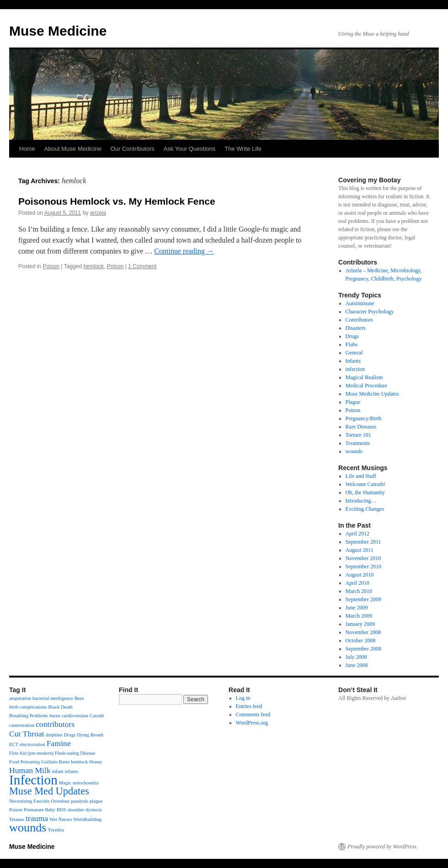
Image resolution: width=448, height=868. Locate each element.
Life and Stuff (361, 476)
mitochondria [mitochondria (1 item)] (86, 783)
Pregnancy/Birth (364, 418)
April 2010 (357, 583)
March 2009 (359, 616)
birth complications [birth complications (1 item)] (28, 707)
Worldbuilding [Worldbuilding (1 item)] (87, 819)
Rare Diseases (361, 427)
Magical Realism (364, 377)
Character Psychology (370, 312)
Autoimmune (360, 303)
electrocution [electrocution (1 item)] (32, 744)
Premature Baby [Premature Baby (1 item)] (40, 810)
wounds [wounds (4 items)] (28, 828)
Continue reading (184, 251)
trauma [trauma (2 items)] (37, 818)
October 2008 (361, 640)
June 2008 (357, 665)
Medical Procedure (366, 386)
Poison (51, 266)
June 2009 (357, 608)
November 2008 (363, 632)
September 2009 (363, 599)
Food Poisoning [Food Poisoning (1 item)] (24, 762)
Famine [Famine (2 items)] (59, 743)
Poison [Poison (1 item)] (16, 810)
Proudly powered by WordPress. (383, 847)
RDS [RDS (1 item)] (61, 810)
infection (355, 369)
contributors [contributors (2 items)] (55, 724)
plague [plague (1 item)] (96, 801)
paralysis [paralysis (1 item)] (80, 801)
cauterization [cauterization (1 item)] (22, 725)
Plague (353, 402)
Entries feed (249, 706)
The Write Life (243, 149)
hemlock (93, 266)
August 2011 (360, 550)
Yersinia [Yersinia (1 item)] (56, 830)
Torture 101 (358, 435)
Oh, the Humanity (365, 492)
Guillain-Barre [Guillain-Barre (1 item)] (55, 762)
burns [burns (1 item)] (55, 716)
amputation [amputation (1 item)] (20, 698)
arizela (98, 213)
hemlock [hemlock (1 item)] (79, 762)
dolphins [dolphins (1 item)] (54, 735)
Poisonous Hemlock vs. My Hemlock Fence (117, 201)
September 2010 (363, 566)
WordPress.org (252, 723)
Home (27, 149)
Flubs (352, 344)
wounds (354, 451)
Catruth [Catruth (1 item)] (97, 716)
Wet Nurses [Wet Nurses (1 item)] (61, 819)
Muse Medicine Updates (372, 394)
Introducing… (361, 501)
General (354, 353)
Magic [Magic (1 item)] (65, 783)
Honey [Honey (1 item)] (96, 762)
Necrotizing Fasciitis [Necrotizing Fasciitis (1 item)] (29, 801)
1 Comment (142, 266)
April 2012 (357, 534)
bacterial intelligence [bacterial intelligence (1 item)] (53, 698)
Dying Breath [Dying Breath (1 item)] (90, 735)
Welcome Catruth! (366, 484)
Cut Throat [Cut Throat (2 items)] (27, 734)
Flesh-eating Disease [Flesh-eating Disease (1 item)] (75, 753)
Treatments (358, 443)
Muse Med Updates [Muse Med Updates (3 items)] (49, 791)
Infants (353, 361)
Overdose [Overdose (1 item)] (61, 801)
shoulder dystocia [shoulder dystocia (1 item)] (85, 810)
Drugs (352, 336)
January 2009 (360, 624)
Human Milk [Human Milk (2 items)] (30, 770)
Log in (243, 698)
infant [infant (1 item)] (58, 771)
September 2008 (363, 649)
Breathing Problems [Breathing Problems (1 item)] (29, 716)
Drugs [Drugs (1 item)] (69, 735)
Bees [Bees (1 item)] (79, 698)
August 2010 (360, 575)
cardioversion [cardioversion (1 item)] (75, 716)
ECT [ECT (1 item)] (14, 744)
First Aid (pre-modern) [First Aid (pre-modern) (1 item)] (31, 753)
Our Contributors (133, 149)
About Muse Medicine (73, 149)
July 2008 (356, 657)
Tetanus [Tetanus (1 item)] (17, 819)
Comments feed (253, 715)
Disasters (356, 328)
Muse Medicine (58, 31)
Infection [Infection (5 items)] (33, 780)
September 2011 (363, 542)
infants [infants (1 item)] (72, 771)
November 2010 (363, 558)
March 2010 (359, 591)
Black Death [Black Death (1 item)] (61, 707)
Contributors (360, 320)
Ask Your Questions (189, 149)
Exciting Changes (365, 509)
